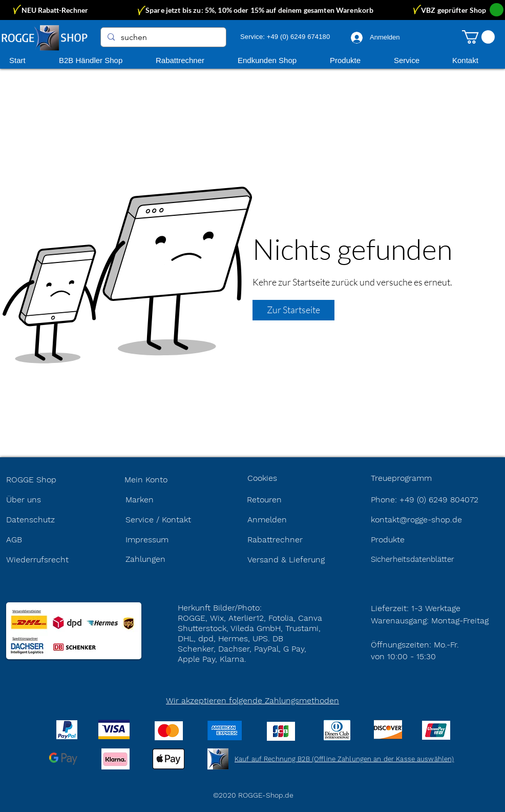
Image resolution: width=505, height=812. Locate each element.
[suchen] (163, 37)
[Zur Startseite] (293, 310)
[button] (478, 37)
